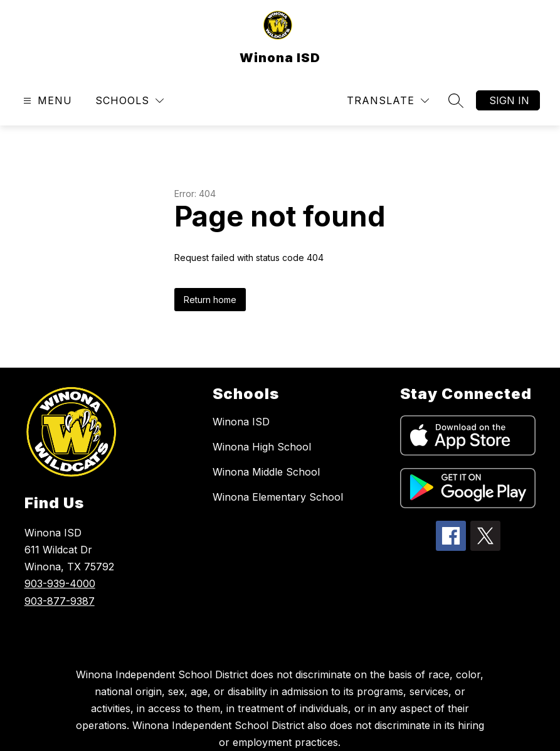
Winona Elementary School (278, 497)
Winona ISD (241, 422)
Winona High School (262, 447)
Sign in (509, 100)
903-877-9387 (60, 601)
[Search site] (456, 100)
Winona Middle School (266, 472)
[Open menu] (46, 101)
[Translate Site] (388, 101)
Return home (210, 300)
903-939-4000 (60, 583)
